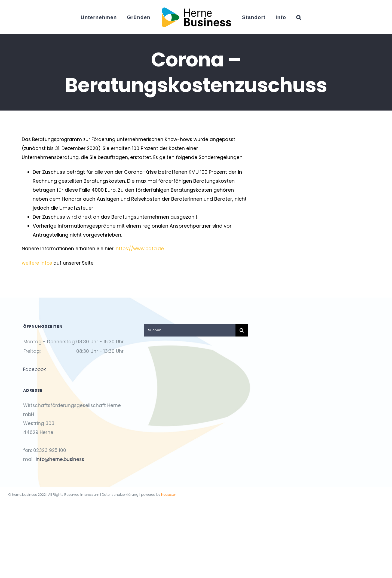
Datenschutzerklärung (120, 495)
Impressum (90, 495)
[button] (299, 17)
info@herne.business (60, 459)
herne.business (24, 495)
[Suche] (242, 330)
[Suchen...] (189, 330)
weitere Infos (38, 263)
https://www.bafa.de (140, 249)
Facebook (34, 369)
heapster (169, 495)
